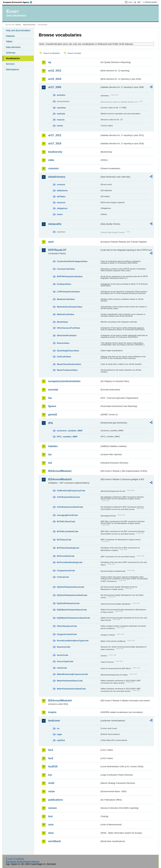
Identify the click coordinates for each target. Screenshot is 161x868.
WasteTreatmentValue (67, 370)
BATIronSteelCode (66, 556)
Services (10, 64)
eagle (59, 734)
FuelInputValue (64, 284)
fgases (52, 406)
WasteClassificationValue (69, 364)
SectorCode (62, 655)
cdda (51, 160)
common (53, 168)
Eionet (18, 25)
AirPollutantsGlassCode (68, 497)
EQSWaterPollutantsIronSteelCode (73, 618)
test (50, 816)
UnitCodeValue (64, 357)
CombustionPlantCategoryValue (72, 261)
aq (50, 62)
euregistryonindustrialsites (64, 381)
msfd (51, 783)
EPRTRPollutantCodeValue (70, 276)
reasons (61, 120)
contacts (61, 185)
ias (50, 454)
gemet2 (53, 415)
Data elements (13, 47)
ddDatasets (62, 190)
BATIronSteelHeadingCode (70, 562)
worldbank (54, 841)
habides (53, 446)
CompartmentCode (66, 571)
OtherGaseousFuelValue (68, 328)
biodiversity (55, 152)
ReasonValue (63, 343)
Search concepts (74, 53)
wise (51, 833)
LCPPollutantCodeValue (68, 292)
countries (61, 108)
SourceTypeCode (65, 661)
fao (50, 398)
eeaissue (61, 202)
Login (130, 2)
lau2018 (53, 766)
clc (58, 728)
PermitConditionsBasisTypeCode (73, 641)
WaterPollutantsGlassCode (70, 681)
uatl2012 (61, 740)
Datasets (10, 36)
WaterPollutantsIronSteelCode (71, 689)
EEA (19, 2)
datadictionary (57, 177)
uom (51, 825)
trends (60, 126)
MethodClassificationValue (69, 307)
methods (61, 114)
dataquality (55, 224)
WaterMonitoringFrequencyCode (72, 674)
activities (61, 95)
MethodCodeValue (65, 314)
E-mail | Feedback (15, 859)
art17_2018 (55, 143)
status (60, 214)
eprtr (51, 242)
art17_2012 (55, 135)
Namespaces (12, 69)
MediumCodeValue (66, 299)
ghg (50, 423)
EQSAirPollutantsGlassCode (70, 587)
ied (50, 463)
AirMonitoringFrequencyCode (71, 491)
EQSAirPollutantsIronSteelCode (72, 595)
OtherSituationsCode (67, 626)
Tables (9, 41)
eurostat (53, 390)
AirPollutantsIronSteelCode (70, 507)
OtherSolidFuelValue (67, 335)
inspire (52, 712)
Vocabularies (13, 58)
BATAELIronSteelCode (68, 531)
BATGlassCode (64, 540)
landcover (54, 721)
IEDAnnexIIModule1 (60, 471)
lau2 (51, 758)
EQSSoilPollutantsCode (68, 603)
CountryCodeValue (66, 269)
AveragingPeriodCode (67, 515)
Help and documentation (18, 30)
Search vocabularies (52, 53)
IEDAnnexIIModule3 (60, 479)
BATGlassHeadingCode (68, 548)
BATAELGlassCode (66, 521)
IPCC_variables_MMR (67, 437)
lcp (50, 775)
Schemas (11, 53)
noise (51, 791)
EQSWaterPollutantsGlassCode (72, 610)
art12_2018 (55, 79)
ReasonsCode (63, 647)
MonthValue (62, 322)
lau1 (51, 750)
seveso (52, 808)
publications (56, 800)
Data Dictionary (29, 25)
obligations (62, 208)
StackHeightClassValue (68, 351)
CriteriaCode (63, 577)
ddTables (61, 196)
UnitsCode (62, 668)
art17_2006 (55, 87)
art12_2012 (55, 71)
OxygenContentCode (67, 634)
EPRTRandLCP (57, 250)
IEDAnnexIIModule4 (60, 701)
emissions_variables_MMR (70, 431)
